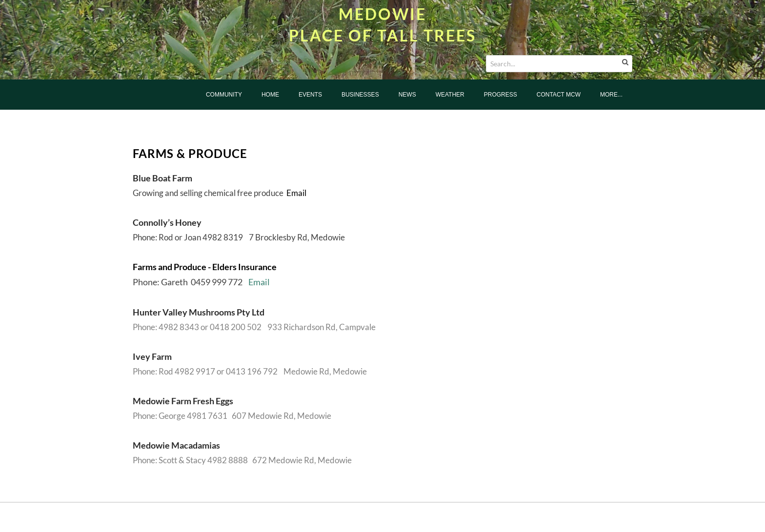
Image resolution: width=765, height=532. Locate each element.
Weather (450, 95)
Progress (501, 95)
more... (611, 95)
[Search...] (559, 64)
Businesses (360, 95)
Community (224, 95)
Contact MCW (559, 95)
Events (310, 95)
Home (270, 95)
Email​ (259, 282)
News (407, 95)
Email (296, 193)
